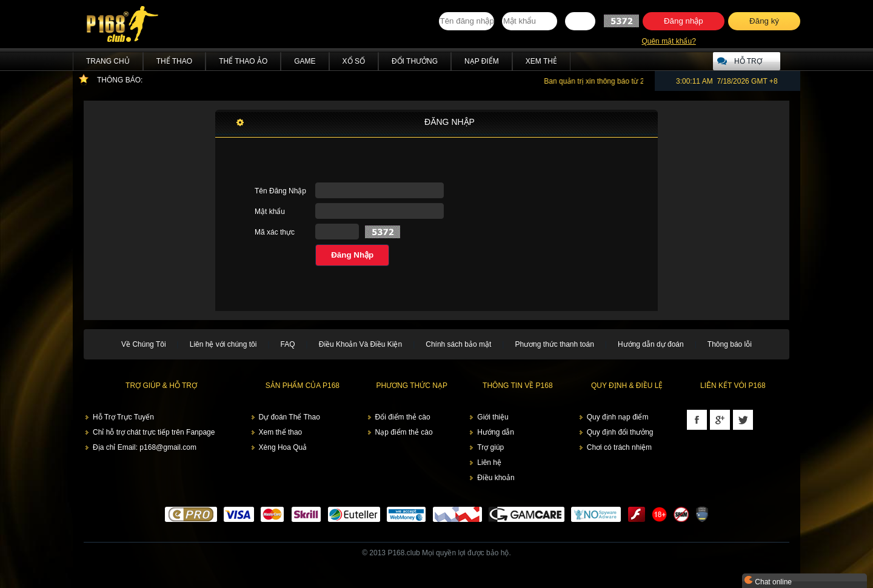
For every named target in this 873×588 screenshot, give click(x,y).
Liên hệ (489, 463)
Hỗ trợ (748, 61)
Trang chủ (108, 61)
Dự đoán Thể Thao (289, 417)
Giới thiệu (493, 417)
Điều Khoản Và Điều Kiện (360, 344)
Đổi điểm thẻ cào (403, 417)
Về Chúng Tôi (144, 344)
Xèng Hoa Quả (283, 447)
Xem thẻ (541, 61)
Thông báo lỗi (730, 344)
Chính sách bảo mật (458, 344)
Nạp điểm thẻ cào (404, 432)
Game (305, 61)
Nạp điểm (482, 61)
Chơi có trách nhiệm (619, 447)
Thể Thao (174, 61)
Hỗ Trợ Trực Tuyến (123, 417)
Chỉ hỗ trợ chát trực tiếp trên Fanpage (154, 432)
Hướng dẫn (496, 432)
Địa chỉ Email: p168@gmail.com (145, 447)
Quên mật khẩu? (668, 41)
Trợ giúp (490, 447)
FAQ (288, 344)
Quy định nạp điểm (618, 417)
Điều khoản (496, 478)
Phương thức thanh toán (554, 344)
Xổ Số (354, 61)
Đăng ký (764, 21)
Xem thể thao (281, 432)
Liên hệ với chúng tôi (223, 344)
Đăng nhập (684, 21)
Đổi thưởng (415, 61)
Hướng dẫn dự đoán (651, 344)
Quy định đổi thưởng (620, 432)
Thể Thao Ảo (243, 61)
